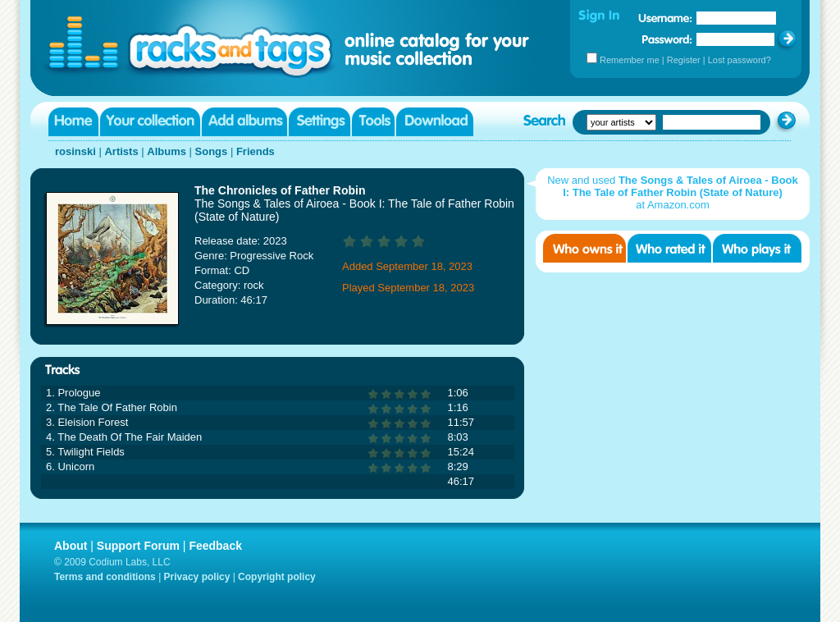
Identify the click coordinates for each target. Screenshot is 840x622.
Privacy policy (197, 577)
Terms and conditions (105, 577)
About (71, 546)
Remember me (630, 60)
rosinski (75, 151)
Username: (665, 18)
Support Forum (138, 546)
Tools (373, 122)
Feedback (215, 546)
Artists (121, 151)
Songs (212, 151)
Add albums (244, 122)
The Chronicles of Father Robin (280, 190)
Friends (256, 151)
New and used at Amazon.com (673, 192)
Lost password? (740, 60)
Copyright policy (277, 577)
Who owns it (584, 248)
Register (684, 60)
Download (435, 122)
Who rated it (669, 248)
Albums (167, 151)
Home (73, 122)
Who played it (757, 248)
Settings (320, 122)
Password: (667, 39)
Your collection (150, 122)
